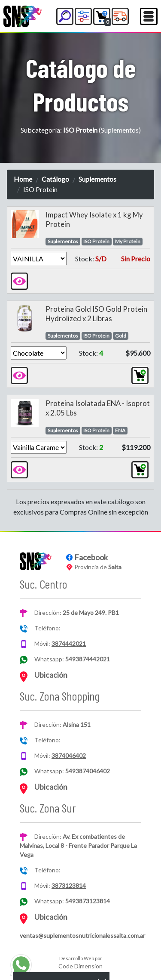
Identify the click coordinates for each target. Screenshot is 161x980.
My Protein (128, 241)
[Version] (39, 258)
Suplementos (97, 179)
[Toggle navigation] (149, 16)
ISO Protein (96, 241)
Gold (121, 336)
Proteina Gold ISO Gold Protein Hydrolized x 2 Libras (96, 314)
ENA (120, 430)
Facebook (91, 557)
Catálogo (55, 179)
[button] (65, 16)
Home (23, 179)
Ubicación (51, 675)
